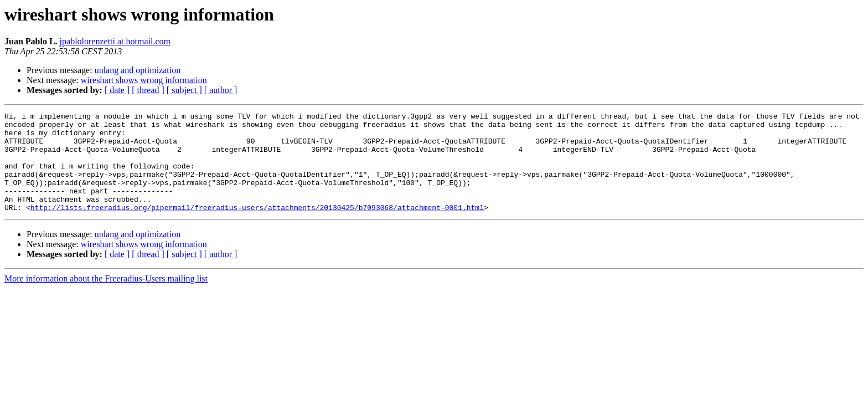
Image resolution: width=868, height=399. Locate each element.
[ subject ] (184, 90)
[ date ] (117, 90)
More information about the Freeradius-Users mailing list (106, 298)
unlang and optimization (138, 70)
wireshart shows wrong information (144, 80)
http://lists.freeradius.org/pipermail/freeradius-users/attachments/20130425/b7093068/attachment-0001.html (257, 227)
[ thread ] (148, 90)
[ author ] (221, 90)
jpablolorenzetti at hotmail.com (115, 41)
